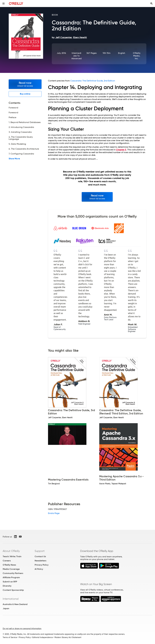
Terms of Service (10, 637)
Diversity (7, 586)
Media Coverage (11, 569)
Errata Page (54, 513)
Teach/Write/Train (12, 556)
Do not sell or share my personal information (22, 629)
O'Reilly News (9, 565)
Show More (14, 159)
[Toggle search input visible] (151, 4)
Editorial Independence (43, 637)
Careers (7, 561)
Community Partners (13, 573)
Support (40, 551)
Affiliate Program (11, 577)
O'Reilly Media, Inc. (137, 56)
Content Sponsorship (13, 590)
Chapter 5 (121, 150)
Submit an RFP (10, 582)
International (11, 599)
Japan (6, 608)
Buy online (25, 94)
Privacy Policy (42, 565)
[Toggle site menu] (4, 4)
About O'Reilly (11, 551)
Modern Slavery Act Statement (68, 637)
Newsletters (40, 561)
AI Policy (39, 569)
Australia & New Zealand (15, 604)
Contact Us (40, 556)
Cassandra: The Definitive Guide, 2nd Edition (93, 81)
